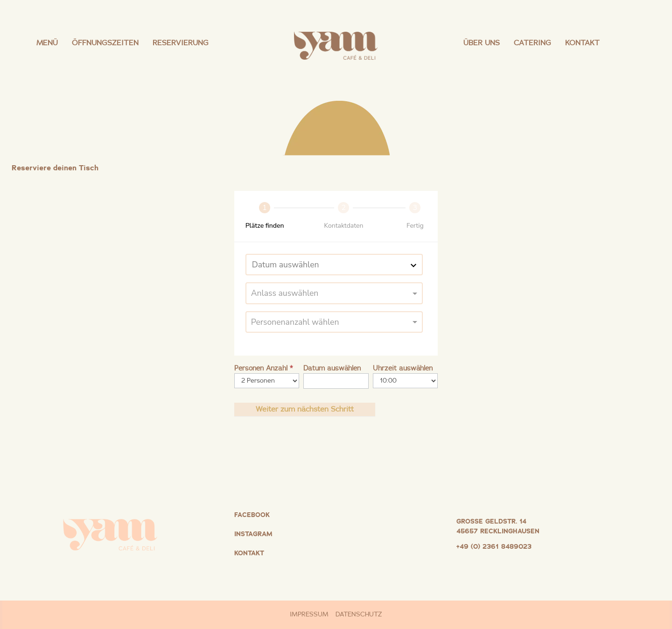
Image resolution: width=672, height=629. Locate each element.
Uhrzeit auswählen (403, 368)
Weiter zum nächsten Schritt (305, 409)
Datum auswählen (332, 368)
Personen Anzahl (263, 368)
